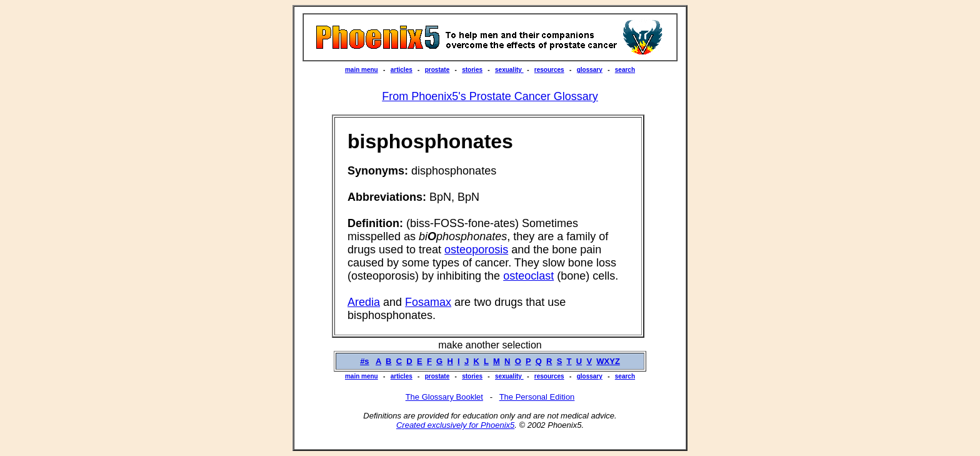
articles (402, 70)
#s (364, 361)
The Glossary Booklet (444, 397)
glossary (590, 70)
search (625, 70)
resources (549, 70)
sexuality (509, 70)
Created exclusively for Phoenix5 (455, 425)
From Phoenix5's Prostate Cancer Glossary (490, 96)
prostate (437, 70)
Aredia (364, 302)
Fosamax (428, 302)
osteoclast (528, 276)
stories (472, 70)
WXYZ (608, 361)
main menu (362, 70)
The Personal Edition (537, 397)
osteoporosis (476, 250)
